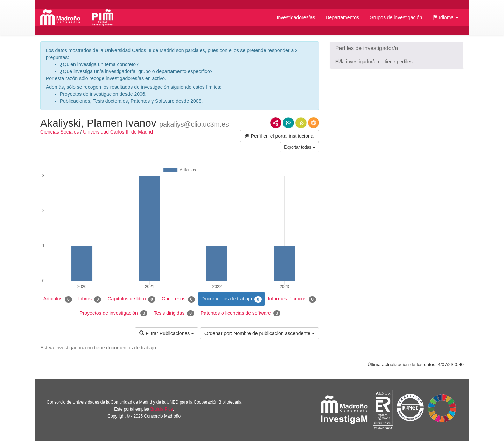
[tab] (397, 48)
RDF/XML (276, 123)
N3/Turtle (301, 123)
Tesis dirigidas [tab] (174, 313)
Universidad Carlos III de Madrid (118, 132)
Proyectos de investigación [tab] (113, 313)
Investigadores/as (296, 17)
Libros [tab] (90, 299)
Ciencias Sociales (60, 132)
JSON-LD (288, 123)
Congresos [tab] (178, 299)
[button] (446, 17)
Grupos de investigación (396, 17)
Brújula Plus (162, 409)
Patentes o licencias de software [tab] (240, 313)
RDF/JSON (314, 123)
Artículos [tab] (58, 299)
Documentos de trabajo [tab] (231, 299)
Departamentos (342, 17)
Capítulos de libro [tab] (131, 299)
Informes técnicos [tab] (292, 299)
